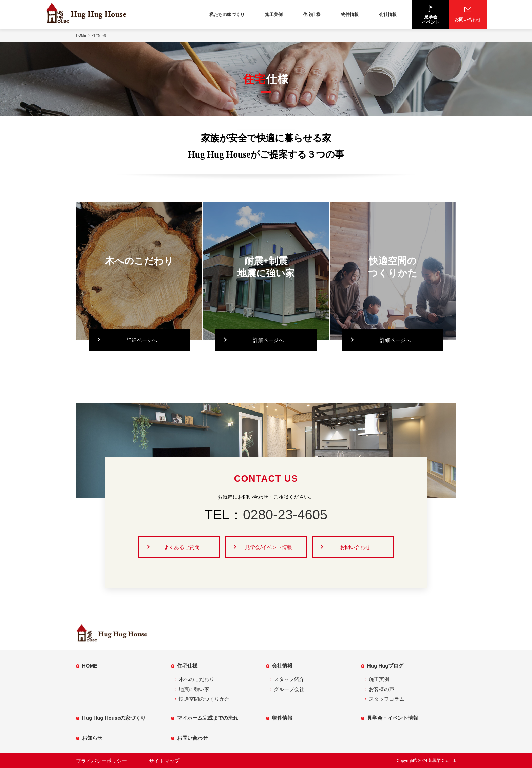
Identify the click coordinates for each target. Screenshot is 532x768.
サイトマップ (164, 761)
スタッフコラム (387, 699)
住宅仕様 (312, 14)
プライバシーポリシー (101, 761)
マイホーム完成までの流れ (208, 718)
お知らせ (92, 738)
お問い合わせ (355, 547)
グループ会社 (289, 689)
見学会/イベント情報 (269, 547)
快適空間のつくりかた (204, 699)
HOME (90, 666)
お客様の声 (382, 689)
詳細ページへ (142, 340)
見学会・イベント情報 (393, 718)
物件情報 (350, 14)
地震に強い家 (194, 689)
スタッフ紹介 (289, 679)
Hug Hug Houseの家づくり (114, 718)
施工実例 (274, 14)
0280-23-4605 (285, 515)
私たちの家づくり (227, 14)
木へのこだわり (197, 679)
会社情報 (388, 14)
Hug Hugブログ (385, 666)
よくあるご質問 (182, 547)
